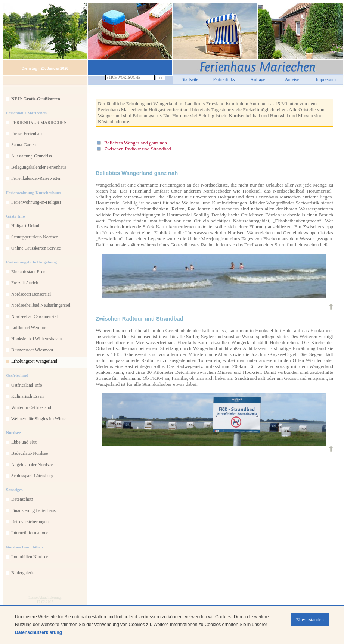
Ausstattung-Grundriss (32, 156)
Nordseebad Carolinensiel (34, 316)
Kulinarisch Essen (27, 396)
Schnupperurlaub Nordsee (35, 237)
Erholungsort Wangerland (34, 361)
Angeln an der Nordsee (32, 465)
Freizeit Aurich (25, 283)
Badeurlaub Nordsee (30, 453)
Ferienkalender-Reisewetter (36, 178)
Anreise (292, 79)
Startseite (190, 79)
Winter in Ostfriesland (31, 407)
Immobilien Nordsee (30, 557)
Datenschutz (22, 499)
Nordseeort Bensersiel (31, 294)
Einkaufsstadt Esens (29, 272)
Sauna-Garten (24, 145)
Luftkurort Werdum (29, 328)
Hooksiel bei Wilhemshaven (36, 339)
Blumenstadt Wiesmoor (32, 350)
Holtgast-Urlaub (26, 226)
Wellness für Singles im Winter (39, 419)
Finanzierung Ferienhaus (33, 510)
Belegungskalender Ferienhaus (39, 167)
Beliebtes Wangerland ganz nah (136, 143)
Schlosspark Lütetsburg (32, 476)
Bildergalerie (23, 573)
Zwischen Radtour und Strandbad (138, 149)
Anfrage (258, 79)
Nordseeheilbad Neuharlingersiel (41, 305)
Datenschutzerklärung (38, 632)
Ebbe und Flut (24, 442)
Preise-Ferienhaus (27, 134)
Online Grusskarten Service (36, 248)
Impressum (326, 79)
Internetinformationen (31, 533)
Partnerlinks (224, 79)
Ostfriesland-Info (27, 385)
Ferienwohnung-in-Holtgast (36, 202)
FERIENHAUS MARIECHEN (39, 122)
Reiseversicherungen (30, 522)
